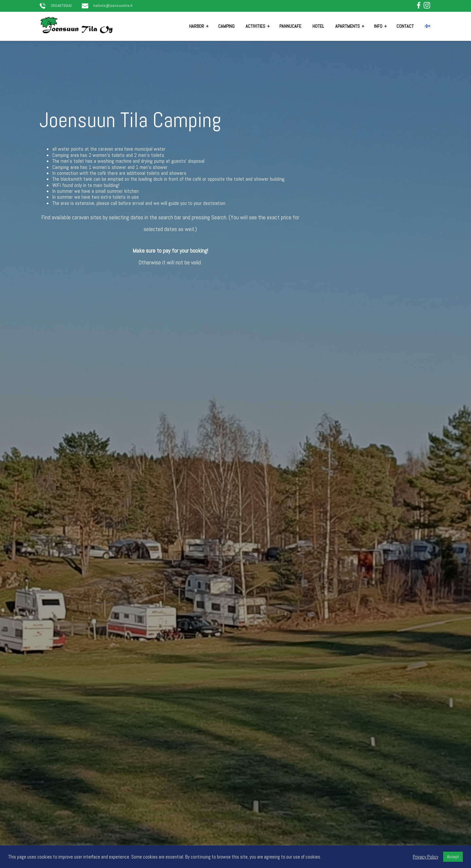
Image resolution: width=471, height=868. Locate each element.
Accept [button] (453, 857)
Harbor (197, 26)
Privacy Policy (426, 857)
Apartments (348, 26)
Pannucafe (290, 26)
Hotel (318, 26)
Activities (255, 26)
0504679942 (61, 6)
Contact (405, 26)
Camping (226, 26)
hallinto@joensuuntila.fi (113, 6)
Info (378, 26)
